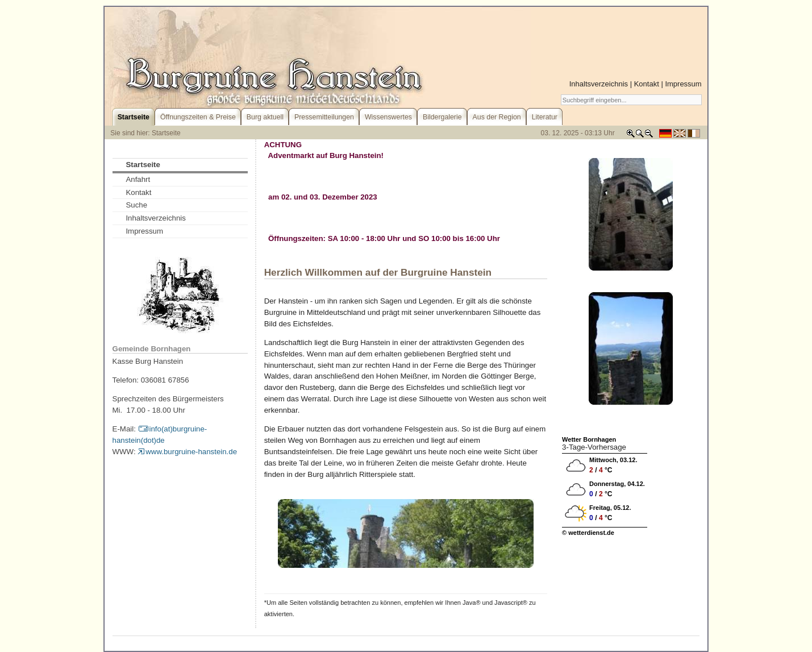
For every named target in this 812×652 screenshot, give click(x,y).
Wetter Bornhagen (589, 439)
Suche (136, 205)
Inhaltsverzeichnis (599, 84)
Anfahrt (138, 179)
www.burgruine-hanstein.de (187, 452)
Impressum (683, 84)
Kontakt (647, 84)
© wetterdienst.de (588, 533)
